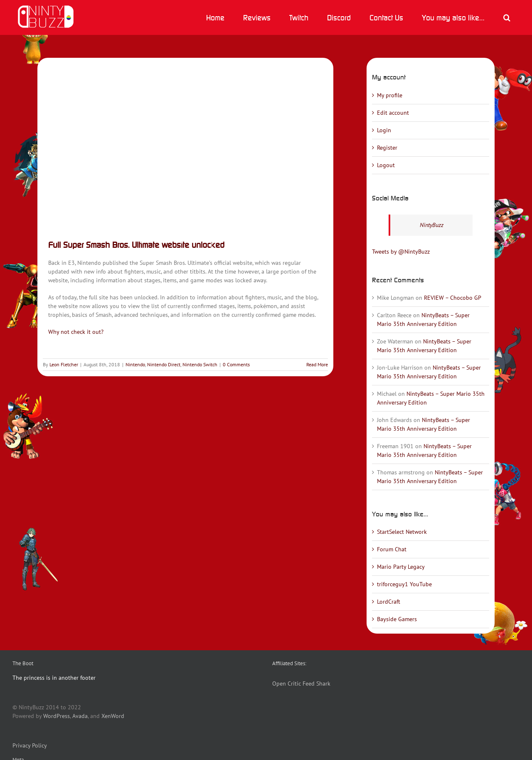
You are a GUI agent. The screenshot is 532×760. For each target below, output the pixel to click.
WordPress (57, 716)
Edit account (393, 113)
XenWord (113, 716)
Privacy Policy (30, 745)
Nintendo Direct (164, 364)
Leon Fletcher (64, 364)
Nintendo (135, 364)
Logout (386, 165)
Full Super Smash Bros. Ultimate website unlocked (136, 245)
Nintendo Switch (200, 364)
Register (387, 148)
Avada (80, 716)
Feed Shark (316, 684)
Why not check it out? (76, 332)
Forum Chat (392, 549)
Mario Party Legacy (401, 567)
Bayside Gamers (397, 619)
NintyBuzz (432, 225)
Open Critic (287, 684)
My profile (390, 95)
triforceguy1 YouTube (404, 584)
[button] (507, 17)
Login (384, 130)
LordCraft (389, 602)
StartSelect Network (402, 532)
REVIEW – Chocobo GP (453, 298)
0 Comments (236, 364)
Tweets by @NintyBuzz (401, 252)
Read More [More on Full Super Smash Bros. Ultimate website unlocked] (317, 364)
